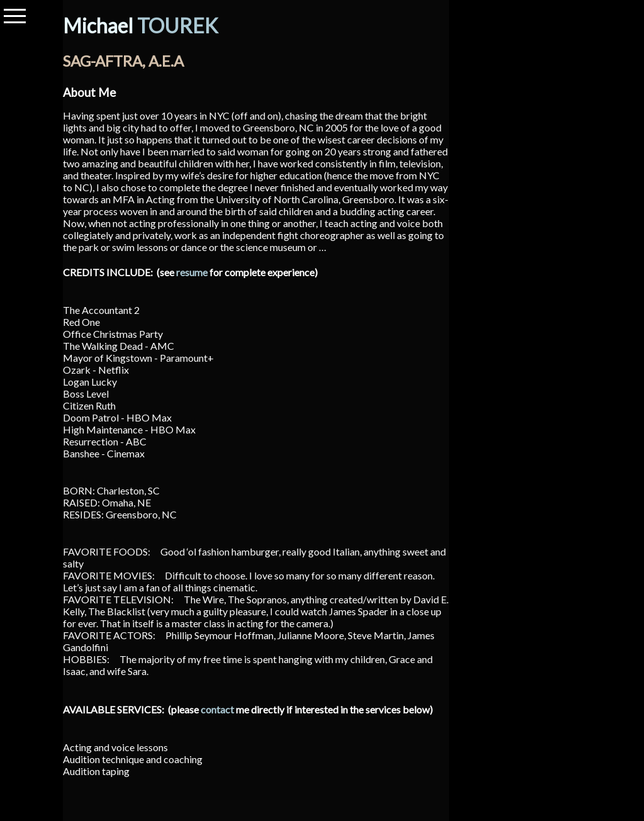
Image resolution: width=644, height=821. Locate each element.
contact (217, 709)
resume (192, 272)
